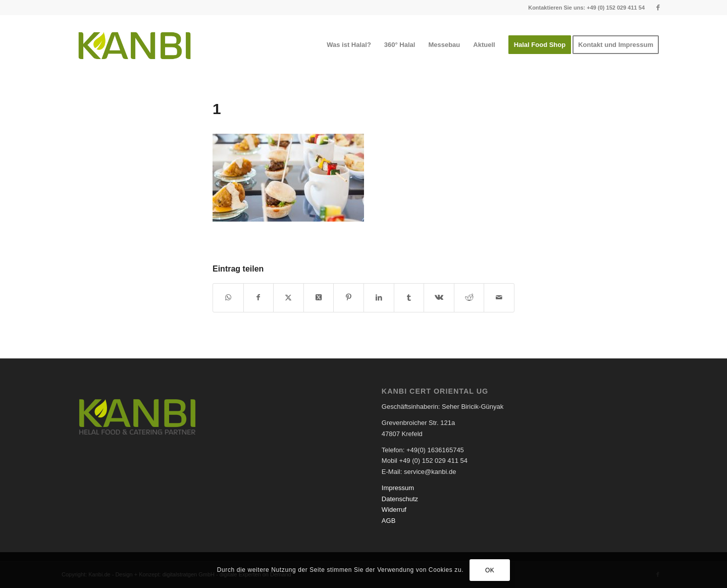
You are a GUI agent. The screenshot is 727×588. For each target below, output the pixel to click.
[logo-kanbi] (135, 45)
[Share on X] (319, 298)
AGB (388, 521)
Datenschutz (400, 499)
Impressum (398, 488)
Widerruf (394, 510)
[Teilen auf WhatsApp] (228, 298)
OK (490, 570)
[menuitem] (349, 45)
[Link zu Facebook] (658, 8)
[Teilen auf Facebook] (259, 298)
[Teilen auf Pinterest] (349, 298)
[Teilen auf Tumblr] (409, 298)
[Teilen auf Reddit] (469, 298)
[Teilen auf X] (289, 298)
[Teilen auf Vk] (439, 298)
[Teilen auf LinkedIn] (379, 298)
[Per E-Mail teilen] (499, 298)
